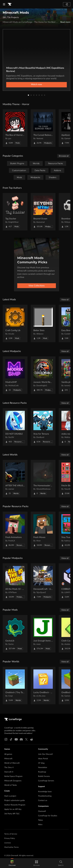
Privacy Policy (10, 838)
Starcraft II (9, 772)
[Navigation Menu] (4, 4)
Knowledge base (45, 792)
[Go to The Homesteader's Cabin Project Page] (43, 479)
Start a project (10, 796)
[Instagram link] (6, 739)
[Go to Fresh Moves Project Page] (43, 530)
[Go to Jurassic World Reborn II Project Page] (43, 375)
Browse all (64, 156)
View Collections (37, 286)
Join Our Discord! (45, 754)
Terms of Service (11, 834)
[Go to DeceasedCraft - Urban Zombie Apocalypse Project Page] (43, 582)
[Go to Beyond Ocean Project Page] (43, 212)
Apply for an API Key (13, 809)
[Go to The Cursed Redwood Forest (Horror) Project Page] (43, 128)
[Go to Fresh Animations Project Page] (15, 530)
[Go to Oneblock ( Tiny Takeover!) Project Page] (15, 686)
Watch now (36, 84)
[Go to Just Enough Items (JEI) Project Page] (43, 634)
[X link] (26, 739)
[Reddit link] (32, 739)
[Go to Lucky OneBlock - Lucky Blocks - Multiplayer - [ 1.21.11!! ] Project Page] (43, 686)
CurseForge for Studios (48, 816)
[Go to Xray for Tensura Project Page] (43, 427)
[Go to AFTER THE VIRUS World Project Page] (15, 479)
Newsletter (43, 768)
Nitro (40, 825)
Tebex (40, 820)
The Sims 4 (9, 768)
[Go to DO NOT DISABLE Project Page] (15, 427)
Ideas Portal (43, 759)
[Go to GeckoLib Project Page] (15, 634)
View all (65, 300)
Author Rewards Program (15, 805)
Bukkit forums (44, 776)
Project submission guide (15, 800)
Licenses (8, 843)
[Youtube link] (16, 739)
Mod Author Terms (12, 847)
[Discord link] (21, 739)
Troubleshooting (45, 796)
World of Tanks (11, 785)
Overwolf (42, 811)
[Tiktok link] (11, 739)
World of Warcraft (12, 763)
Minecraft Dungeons (13, 781)
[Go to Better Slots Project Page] (43, 323)
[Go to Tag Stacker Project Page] (15, 212)
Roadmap (42, 772)
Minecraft (8, 759)
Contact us (43, 800)
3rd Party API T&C (12, 814)
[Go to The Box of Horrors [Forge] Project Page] (15, 128)
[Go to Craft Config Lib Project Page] (15, 323)
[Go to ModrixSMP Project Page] (15, 375)
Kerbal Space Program (13, 776)
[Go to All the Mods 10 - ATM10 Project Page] (15, 582)
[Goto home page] (10, 4)
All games (8, 754)
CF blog (41, 763)
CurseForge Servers (46, 781)
